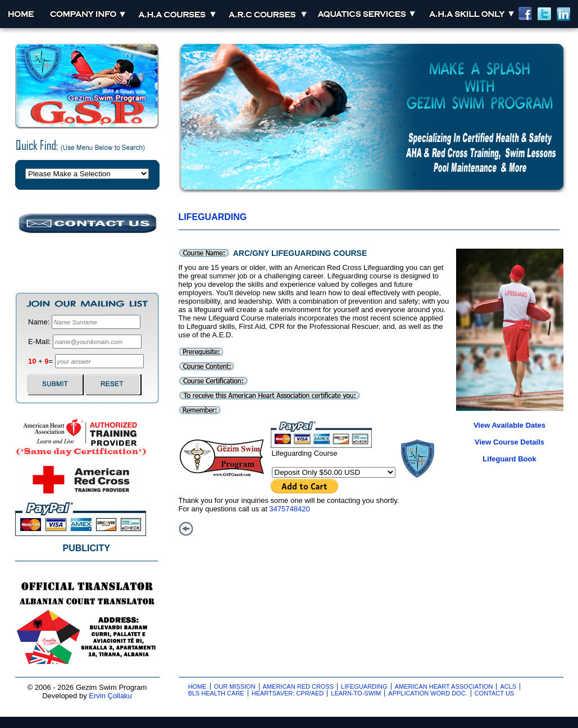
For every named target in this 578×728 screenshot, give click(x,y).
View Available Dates (509, 425)
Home (197, 686)
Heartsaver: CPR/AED (288, 693)
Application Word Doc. (427, 693)
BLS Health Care (216, 693)
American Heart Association (444, 686)
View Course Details (509, 442)
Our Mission (235, 686)
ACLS (508, 686)
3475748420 (289, 509)
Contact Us (495, 693)
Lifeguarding (213, 217)
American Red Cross (299, 686)
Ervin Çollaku (110, 696)
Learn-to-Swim (356, 693)
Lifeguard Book (509, 459)
